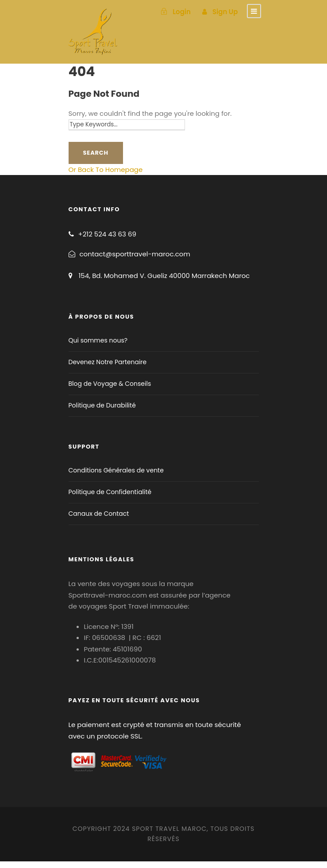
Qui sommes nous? (98, 340)
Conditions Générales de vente (116, 470)
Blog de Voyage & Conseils (110, 384)
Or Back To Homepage (106, 169)
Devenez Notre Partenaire (108, 362)
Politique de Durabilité (102, 405)
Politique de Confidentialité (110, 492)
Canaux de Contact (99, 514)
